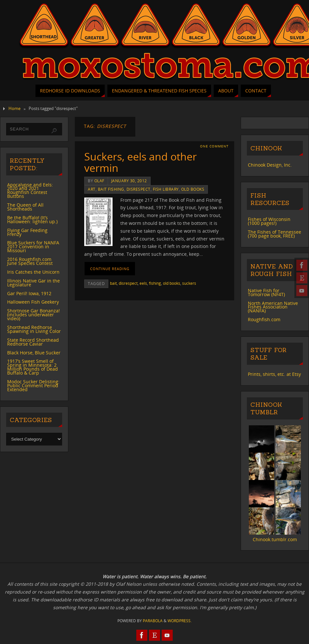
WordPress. (180, 621)
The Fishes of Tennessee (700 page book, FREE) (275, 234)
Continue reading (110, 269)
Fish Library (166, 189)
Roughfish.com (264, 319)
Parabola (153, 621)
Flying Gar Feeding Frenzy (27, 232)
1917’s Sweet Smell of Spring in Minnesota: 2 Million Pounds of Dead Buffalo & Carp (33, 367)
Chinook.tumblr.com (275, 539)
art (92, 189)
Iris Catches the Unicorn (33, 272)
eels (143, 283)
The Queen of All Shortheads (25, 207)
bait (113, 283)
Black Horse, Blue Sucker (34, 353)
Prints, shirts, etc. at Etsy (274, 374)
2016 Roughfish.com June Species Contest (30, 261)
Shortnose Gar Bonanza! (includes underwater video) (34, 315)
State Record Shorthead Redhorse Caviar (33, 342)
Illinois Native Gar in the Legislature (34, 283)
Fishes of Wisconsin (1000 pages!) (269, 221)
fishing (155, 283)
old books (193, 189)
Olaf (99, 181)
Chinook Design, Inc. (270, 165)
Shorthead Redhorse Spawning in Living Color (34, 329)
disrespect (139, 189)
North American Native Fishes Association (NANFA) (273, 307)
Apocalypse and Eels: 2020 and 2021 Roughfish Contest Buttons (30, 191)
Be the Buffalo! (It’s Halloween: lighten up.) (32, 219)
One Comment (214, 146)
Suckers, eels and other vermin (141, 162)
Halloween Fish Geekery (33, 302)
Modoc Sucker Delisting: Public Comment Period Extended (33, 385)
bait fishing (111, 189)
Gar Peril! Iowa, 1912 (29, 293)
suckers (189, 283)
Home (14, 109)
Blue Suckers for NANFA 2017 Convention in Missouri (33, 247)
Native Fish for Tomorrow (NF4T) (266, 292)
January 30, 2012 (129, 181)
